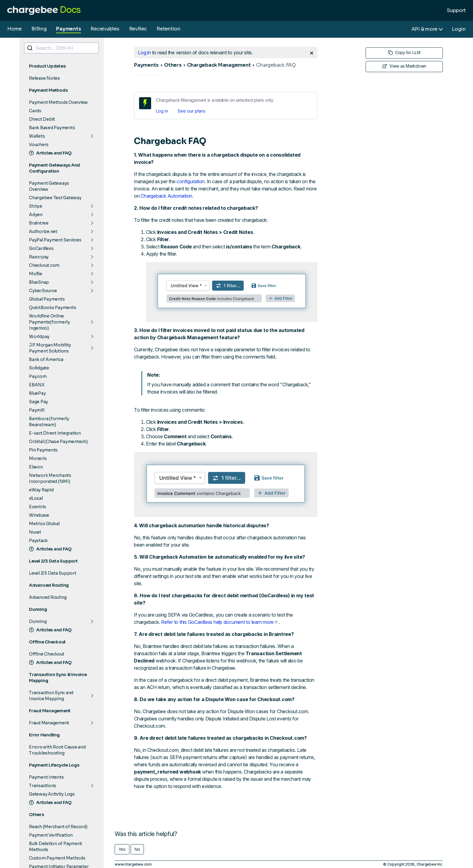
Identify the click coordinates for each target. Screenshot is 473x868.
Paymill (37, 410)
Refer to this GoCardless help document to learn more (219, 622)
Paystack (38, 541)
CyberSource (43, 291)
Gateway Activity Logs (52, 794)
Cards (35, 111)
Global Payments (47, 299)
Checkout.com (44, 265)
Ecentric (38, 507)
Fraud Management (49, 723)
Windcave (39, 515)
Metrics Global (44, 524)
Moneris (38, 458)
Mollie (36, 274)
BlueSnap (39, 282)
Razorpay (39, 257)
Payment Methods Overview (58, 102)
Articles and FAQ (50, 153)
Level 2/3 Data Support (53, 573)
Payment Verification (51, 835)
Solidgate (39, 368)
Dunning (38, 621)
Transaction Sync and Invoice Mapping (51, 696)
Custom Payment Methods (57, 858)
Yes (122, 849)
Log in (162, 111)
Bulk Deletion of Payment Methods (56, 847)
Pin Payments (43, 450)
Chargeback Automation (166, 196)
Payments (68, 29)
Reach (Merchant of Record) (58, 827)
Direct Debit (42, 119)
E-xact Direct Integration (55, 433)
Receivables (105, 29)
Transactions (43, 786)
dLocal (36, 498)
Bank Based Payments (52, 128)
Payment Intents (46, 777)
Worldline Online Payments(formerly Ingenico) (49, 322)
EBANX (37, 385)
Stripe (36, 206)
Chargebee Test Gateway (55, 198)
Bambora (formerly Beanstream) (49, 422)
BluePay (37, 393)
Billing (39, 29)
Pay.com (38, 376)
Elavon (36, 467)
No (137, 849)
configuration (190, 181)
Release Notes (44, 78)
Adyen (36, 215)
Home (14, 29)
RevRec (138, 29)
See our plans (192, 111)
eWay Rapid (41, 490)
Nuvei (35, 532)
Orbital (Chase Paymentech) (58, 442)
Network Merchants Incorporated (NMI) (50, 478)
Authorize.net (43, 231)
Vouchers (39, 145)
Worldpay (39, 337)
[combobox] (61, 48)
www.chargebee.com (133, 864)
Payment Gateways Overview (49, 186)
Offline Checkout (47, 654)
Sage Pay (38, 402)
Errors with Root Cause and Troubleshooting (57, 750)
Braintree (39, 223)
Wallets (37, 136)
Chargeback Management (219, 65)
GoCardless (41, 248)
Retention (168, 29)
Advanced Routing (48, 597)
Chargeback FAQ (276, 65)
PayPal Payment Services (55, 240)
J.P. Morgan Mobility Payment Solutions (50, 348)
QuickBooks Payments (52, 308)
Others (173, 65)
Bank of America (46, 359)
